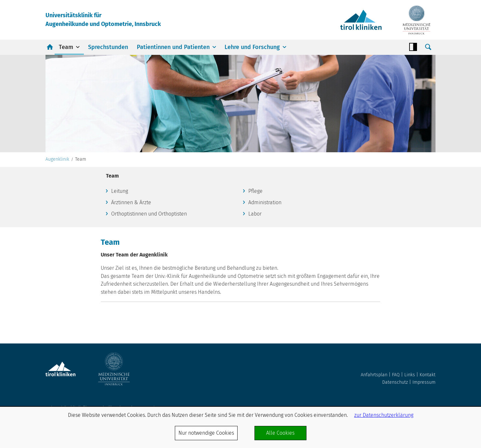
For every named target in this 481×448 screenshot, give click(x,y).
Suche (428, 47)
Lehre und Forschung (252, 47)
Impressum (424, 382)
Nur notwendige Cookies (206, 433)
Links (410, 375)
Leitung (120, 191)
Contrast (413, 47)
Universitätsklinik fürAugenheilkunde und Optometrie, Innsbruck (103, 20)
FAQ (396, 375)
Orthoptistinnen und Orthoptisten (149, 214)
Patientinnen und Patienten (173, 47)
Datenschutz (395, 382)
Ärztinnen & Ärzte (131, 202)
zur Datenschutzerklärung (384, 415)
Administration (265, 202)
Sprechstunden (108, 47)
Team (66, 47)
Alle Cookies (280, 433)
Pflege (255, 191)
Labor (255, 214)
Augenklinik (57, 159)
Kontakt (428, 375)
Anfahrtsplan (374, 375)
